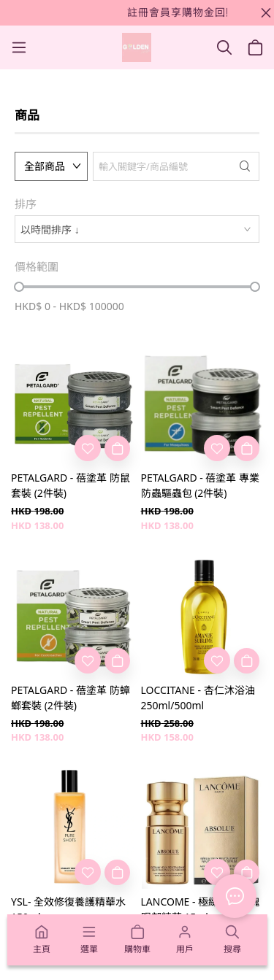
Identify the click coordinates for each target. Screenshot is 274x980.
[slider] (19, 287)
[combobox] (137, 229)
